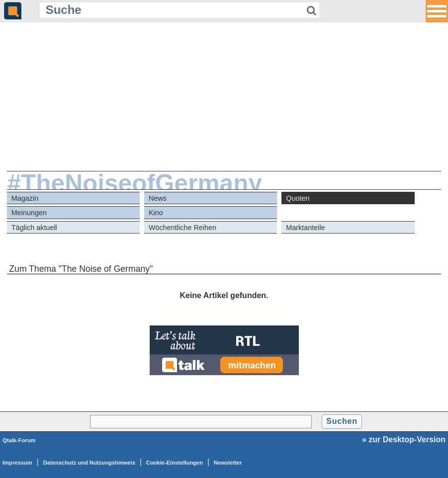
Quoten (298, 198)
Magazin (25, 198)
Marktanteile (305, 228)
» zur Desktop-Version (404, 439)
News (158, 198)
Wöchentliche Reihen (182, 228)
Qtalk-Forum (19, 440)
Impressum (17, 463)
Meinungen (29, 213)
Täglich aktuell (34, 228)
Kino (156, 213)
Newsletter (228, 463)
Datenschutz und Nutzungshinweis (89, 463)
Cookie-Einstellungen (175, 463)
